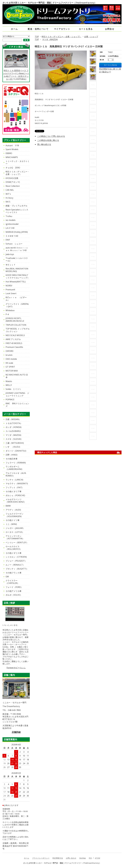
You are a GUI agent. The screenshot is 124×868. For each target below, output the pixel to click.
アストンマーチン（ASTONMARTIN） (15, 537)
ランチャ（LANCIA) (14, 480)
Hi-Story (9, 198)
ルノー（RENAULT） (15, 565)
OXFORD (9, 351)
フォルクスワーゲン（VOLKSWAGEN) (15, 515)
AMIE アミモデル (13, 339)
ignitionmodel (12, 224)
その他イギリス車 (14, 553)
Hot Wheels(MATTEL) (16, 282)
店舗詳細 (16, 732)
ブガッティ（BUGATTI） (17, 569)
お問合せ (110, 29)
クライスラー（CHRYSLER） (12, 582)
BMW (8, 506)
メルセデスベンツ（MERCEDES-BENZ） (16, 501)
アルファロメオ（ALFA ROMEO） (17, 474)
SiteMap (83, 858)
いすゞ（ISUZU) (13, 447)
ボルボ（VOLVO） (14, 595)
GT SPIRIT (10, 367)
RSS (90, 858)
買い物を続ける (44, 144)
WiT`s (8, 194)
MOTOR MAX (12, 371)
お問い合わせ (71, 858)
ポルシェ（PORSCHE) (15, 495)
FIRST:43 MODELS (14, 343)
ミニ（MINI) (11, 524)
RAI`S (8, 202)
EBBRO (9, 153)
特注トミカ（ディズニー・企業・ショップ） (62, 37)
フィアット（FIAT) (14, 487)
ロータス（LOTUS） (15, 532)
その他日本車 (12, 459)
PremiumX (10, 290)
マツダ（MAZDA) (50, 39)
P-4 (7, 314)
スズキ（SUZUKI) (13, 439)
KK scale (9, 363)
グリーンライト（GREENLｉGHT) (17, 305)
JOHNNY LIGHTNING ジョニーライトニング (17, 394)
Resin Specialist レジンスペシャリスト (17, 211)
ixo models (11, 220)
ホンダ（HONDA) (14, 427)
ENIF (8, 240)
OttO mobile (11, 359)
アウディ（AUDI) (13, 510)
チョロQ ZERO (13, 168)
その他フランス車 (14, 573)
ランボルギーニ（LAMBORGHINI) (14, 468)
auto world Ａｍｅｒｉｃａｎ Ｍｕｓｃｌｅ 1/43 (17, 249)
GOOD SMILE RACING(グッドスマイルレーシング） (17, 276)
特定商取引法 (58, 858)
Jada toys (10, 254)
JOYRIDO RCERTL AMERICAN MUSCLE (15, 320)
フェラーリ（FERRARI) (16, 463)
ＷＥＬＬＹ (11, 265)
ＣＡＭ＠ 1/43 (12, 236)
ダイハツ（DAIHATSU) (16, 451)
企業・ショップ (91, 37)
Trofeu (9, 216)
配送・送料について (38, 29)
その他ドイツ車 (13, 520)
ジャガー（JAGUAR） (15, 528)
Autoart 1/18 (12, 145)
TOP (37, 37)
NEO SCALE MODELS (15, 335)
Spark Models (12, 149)
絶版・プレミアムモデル (16, 206)
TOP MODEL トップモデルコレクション (18, 330)
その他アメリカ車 (14, 591)
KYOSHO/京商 (12, 178)
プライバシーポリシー (41, 858)
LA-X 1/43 (10, 228)
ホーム (14, 29)
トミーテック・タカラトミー (17, 163)
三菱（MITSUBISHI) (15, 443)
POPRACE (10, 399)
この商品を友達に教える (48, 140)
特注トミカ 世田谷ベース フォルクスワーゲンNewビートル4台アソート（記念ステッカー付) (16, 65)
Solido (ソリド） (14, 389)
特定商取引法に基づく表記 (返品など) (110, 70)
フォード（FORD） (14, 587)
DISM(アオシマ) (13, 182)
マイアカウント (62, 29)
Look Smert (11, 293)
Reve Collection (13, 186)
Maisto (9, 381)
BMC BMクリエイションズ (17, 405)
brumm (9, 355)
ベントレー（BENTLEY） (17, 542)
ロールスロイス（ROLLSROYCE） (14, 548)
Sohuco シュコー (14, 244)
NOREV (9, 286)
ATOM (97, 858)
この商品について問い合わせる (51, 136)
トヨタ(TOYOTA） (14, 423)
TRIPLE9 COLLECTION (16, 325)
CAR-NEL (10, 190)
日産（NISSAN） (13, 419)
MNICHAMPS (12, 157)
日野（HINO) (11, 455)
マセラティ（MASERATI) (17, 484)
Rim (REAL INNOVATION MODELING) (17, 270)
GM (7, 577)
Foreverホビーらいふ (16, 668)
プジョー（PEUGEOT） (16, 561)
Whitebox (10, 310)
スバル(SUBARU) (13, 431)
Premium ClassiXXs (14, 347)
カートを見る (86, 29)
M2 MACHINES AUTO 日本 (17, 376)
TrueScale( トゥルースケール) (17, 259)
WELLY (9, 385)
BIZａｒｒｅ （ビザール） (16, 299)
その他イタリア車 (14, 491)
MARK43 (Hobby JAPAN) (17, 232)
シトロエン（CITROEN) (16, 557)
